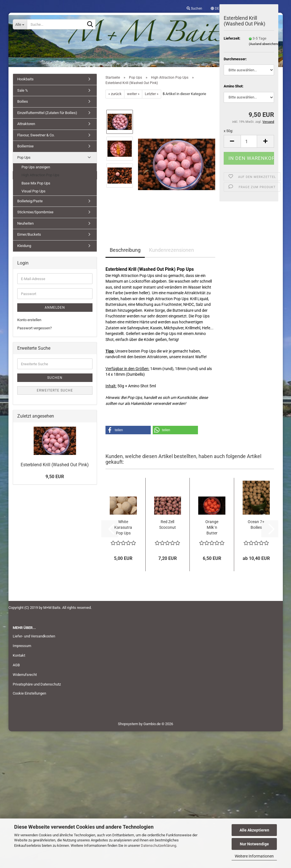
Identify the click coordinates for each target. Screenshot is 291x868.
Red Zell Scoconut (168, 525)
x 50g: (228, 131)
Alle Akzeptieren (254, 830)
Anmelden (55, 308)
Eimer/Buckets (29, 234)
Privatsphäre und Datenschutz (37, 684)
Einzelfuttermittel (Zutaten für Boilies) (47, 113)
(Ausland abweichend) (264, 44)
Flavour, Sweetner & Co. (36, 135)
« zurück (115, 94)
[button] (215, 8)
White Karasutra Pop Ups (123, 527)
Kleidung (24, 246)
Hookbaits (25, 79)
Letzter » (152, 94)
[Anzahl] (249, 141)
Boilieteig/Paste (30, 201)
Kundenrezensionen (172, 250)
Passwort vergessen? (35, 328)
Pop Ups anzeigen (36, 167)
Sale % (23, 90)
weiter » (133, 94)
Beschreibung (125, 250)
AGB (16, 665)
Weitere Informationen (254, 856)
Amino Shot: (234, 86)
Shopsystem (128, 724)
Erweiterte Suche (55, 390)
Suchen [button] (194, 8)
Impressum (22, 646)
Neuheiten (25, 223)
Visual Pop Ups (34, 191)
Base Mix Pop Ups (36, 183)
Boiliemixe (25, 146)
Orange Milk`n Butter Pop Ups (212, 528)
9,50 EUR (55, 477)
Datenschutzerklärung (159, 846)
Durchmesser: (235, 59)
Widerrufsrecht (25, 675)
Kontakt (19, 655)
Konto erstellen (29, 320)
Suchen (55, 378)
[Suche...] (20, 24)
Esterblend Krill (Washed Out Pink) (55, 465)
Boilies (23, 101)
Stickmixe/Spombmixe (35, 212)
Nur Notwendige (254, 844)
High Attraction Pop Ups (40, 175)
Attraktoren (26, 124)
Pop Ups (24, 157)
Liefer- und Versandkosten (34, 636)
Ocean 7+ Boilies (256, 525)
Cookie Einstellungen (29, 693)
